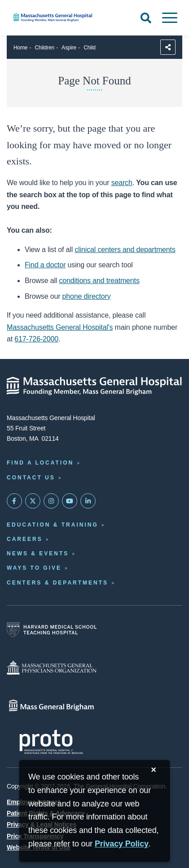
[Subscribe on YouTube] (70, 501)
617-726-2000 (36, 339)
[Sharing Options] (168, 47)
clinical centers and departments (125, 250)
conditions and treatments (99, 281)
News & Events (38, 554)
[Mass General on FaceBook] (14, 501)
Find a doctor (45, 265)
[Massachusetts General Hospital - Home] (94, 386)
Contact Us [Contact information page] (31, 478)
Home (20, 48)
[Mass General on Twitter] (33, 501)
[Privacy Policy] (122, 844)
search (122, 183)
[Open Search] (146, 18)
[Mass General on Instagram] (51, 501)
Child (90, 48)
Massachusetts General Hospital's (60, 327)
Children (45, 48)
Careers (25, 539)
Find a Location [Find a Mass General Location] (40, 463)
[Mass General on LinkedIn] (88, 501)
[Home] (63, 18)
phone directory (87, 296)
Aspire (69, 48)
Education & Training (53, 525)
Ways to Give (34, 568)
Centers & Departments (57, 583)
